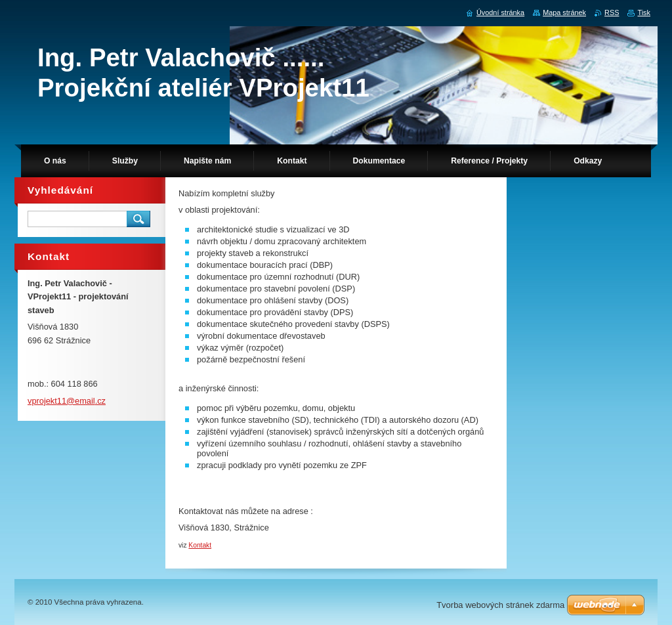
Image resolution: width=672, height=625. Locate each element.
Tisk (644, 12)
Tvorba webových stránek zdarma (500, 605)
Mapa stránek (564, 12)
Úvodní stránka (500, 12)
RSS (612, 12)
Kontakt (200, 545)
